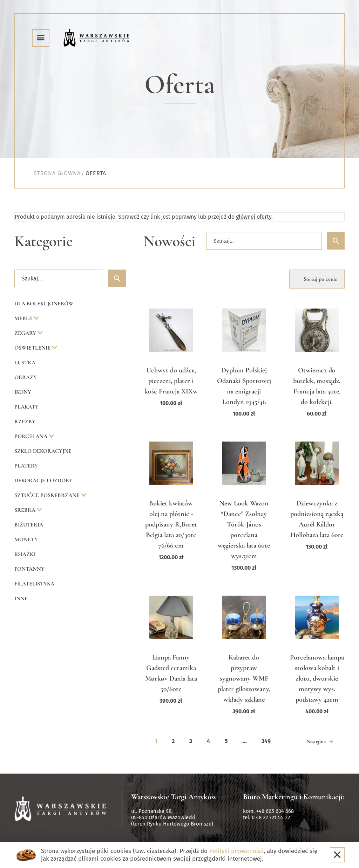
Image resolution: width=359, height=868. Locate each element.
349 (266, 741)
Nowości (170, 241)
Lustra (25, 363)
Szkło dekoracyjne (43, 451)
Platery (26, 466)
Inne (21, 598)
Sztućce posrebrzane (48, 495)
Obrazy (26, 377)
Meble (24, 318)
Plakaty (26, 407)
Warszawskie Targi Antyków (174, 797)
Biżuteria (29, 525)
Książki (25, 554)
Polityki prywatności (236, 851)
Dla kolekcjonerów (44, 304)
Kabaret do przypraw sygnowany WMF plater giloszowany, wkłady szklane (244, 678)
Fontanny (29, 569)
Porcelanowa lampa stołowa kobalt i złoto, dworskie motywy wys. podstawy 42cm (317, 678)
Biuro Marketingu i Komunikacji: (294, 797)
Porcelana (32, 436)
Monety (26, 539)
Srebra (26, 510)
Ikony (23, 392)
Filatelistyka (34, 584)
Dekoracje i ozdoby (43, 481)
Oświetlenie (33, 348)
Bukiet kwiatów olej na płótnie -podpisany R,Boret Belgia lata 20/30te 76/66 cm (171, 524)
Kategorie (43, 241)
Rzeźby (25, 422)
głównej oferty (254, 217)
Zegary (26, 333)
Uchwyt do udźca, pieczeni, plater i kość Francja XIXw (171, 381)
